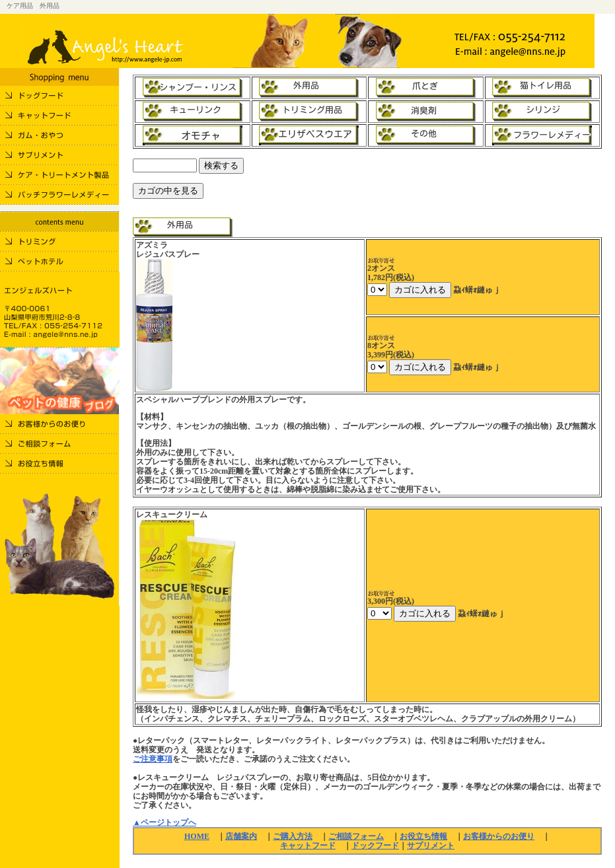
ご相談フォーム (356, 836)
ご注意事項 (153, 759)
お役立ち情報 (423, 836)
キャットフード (308, 846)
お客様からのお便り (499, 836)
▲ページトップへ (164, 822)
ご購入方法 (293, 836)
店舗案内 (241, 836)
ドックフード (375, 846)
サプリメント (431, 846)
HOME (197, 836)
